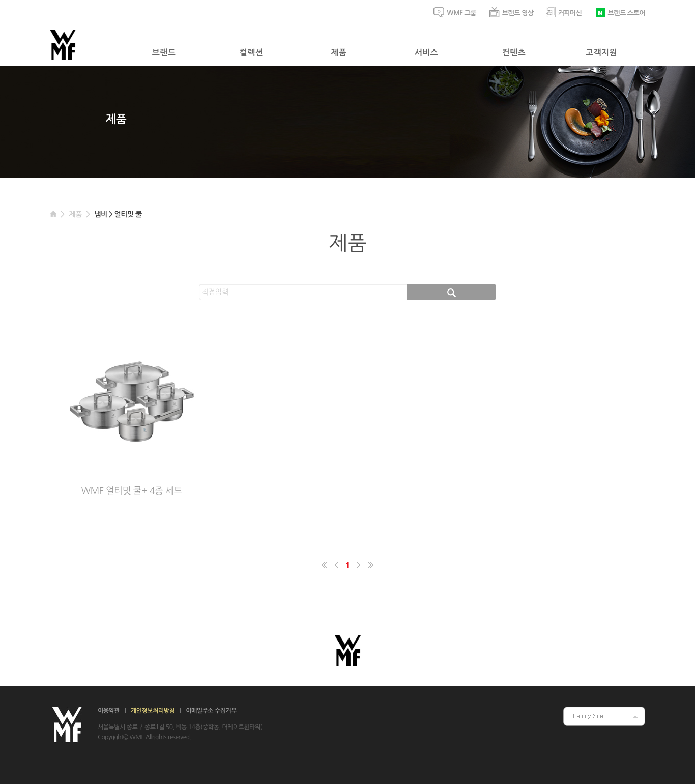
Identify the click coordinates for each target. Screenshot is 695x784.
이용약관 (109, 711)
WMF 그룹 (455, 12)
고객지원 (601, 53)
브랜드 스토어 (620, 12)
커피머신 (564, 12)
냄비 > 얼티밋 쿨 (118, 214)
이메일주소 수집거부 (211, 711)
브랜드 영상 (511, 12)
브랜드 (164, 53)
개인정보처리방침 (153, 711)
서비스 (426, 53)
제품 (339, 53)
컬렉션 (251, 53)
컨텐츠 (514, 53)
